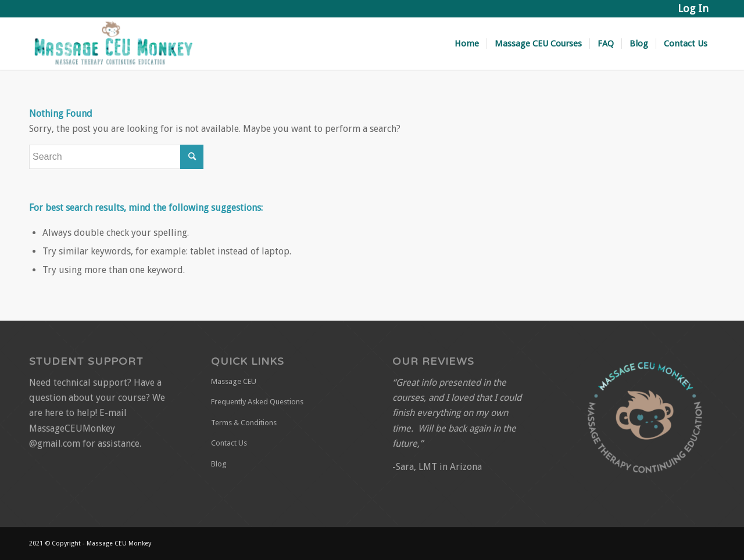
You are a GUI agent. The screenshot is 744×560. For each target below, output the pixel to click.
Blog (219, 464)
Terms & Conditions (244, 423)
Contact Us (229, 443)
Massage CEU (234, 381)
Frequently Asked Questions (257, 402)
